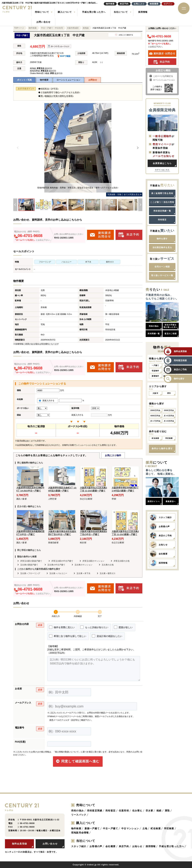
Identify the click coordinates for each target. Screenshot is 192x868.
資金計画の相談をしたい (107, 636)
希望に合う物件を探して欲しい (68, 636)
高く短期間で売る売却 (162, 193)
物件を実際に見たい (62, 627)
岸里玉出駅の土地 (121, 561)
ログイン (168, 4)
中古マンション (130, 828)
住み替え (137, 811)
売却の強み (77, 811)
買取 (167, 811)
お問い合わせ (43, 22)
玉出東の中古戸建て (56, 565)
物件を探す (162, 239)
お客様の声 (96, 846)
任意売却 (124, 811)
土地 (145, 828)
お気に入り (139, 4)
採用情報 (143, 12)
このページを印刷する (161, 76)
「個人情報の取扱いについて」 (67, 752)
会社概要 (110, 846)
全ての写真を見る (124, 194)
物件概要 (44, 80)
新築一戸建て (92, 828)
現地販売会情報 (80, 833)
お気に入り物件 (113, 455)
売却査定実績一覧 (162, 211)
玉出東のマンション (83, 565)
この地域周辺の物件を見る (42, 56)
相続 (159, 811)
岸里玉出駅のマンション (93, 561)
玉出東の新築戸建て (29, 565)
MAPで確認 (64, 56)
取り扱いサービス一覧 (162, 275)
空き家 (149, 811)
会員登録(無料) (24, 445)
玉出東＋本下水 (83, 573)
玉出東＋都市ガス (108, 573)
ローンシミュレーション (68, 80)
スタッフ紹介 (79, 846)
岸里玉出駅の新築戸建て (31, 561)
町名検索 (156, 828)
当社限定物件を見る (162, 247)
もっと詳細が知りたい (94, 627)
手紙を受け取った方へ (94, 12)
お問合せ (93, 80)
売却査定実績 (95, 811)
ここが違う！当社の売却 (162, 202)
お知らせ (137, 846)
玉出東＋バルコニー (58, 573)
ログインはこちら (162, 170)
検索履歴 (154, 4)
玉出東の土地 (108, 565)
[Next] (138, 148)
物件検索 (76, 828)
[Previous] (18, 148)
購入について (65, 12)
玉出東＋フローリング (30, 573)
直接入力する (48, 401)
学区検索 (169, 828)
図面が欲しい (123, 627)
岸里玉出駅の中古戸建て (62, 561)
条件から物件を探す (162, 448)
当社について (121, 12)
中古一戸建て (110, 828)
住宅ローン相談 (162, 267)
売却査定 (162, 220)
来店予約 (124, 846)
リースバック (79, 815)
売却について (42, 12)
